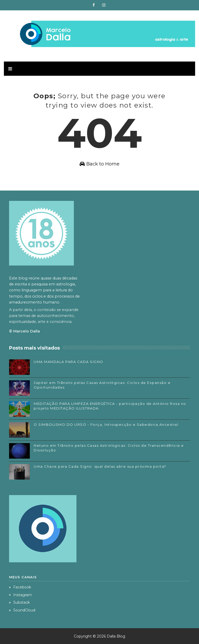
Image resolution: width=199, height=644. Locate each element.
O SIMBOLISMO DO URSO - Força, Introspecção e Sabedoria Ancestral (106, 425)
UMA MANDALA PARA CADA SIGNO (69, 362)
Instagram (20, 595)
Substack (19, 602)
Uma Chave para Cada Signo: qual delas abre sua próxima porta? (100, 466)
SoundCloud (22, 610)
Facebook (20, 587)
